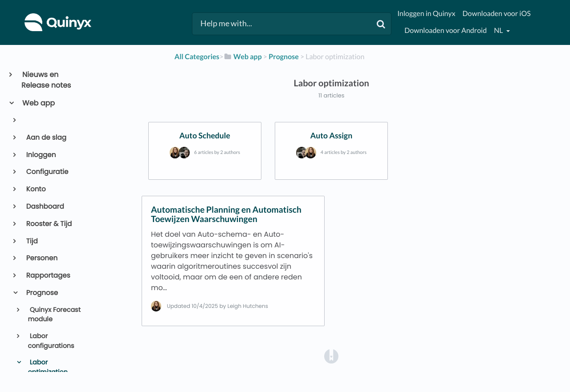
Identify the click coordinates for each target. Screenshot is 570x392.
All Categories (197, 57)
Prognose (41, 293)
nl (499, 30)
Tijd (31, 241)
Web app (38, 103)
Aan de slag (46, 138)
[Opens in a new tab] (331, 356)
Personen (41, 258)
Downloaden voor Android (446, 30)
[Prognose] (284, 57)
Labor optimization (48, 368)
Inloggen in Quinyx (426, 14)
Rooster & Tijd (49, 224)
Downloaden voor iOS (496, 14)
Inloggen (41, 155)
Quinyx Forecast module (54, 315)
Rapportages (48, 276)
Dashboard (45, 207)
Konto (35, 189)
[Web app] (243, 57)
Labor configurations (51, 341)
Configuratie (47, 172)
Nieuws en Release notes (46, 80)
